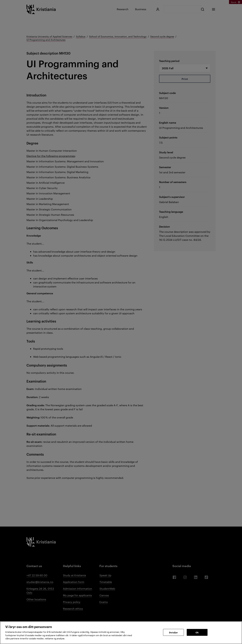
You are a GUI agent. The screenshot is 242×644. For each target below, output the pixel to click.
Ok (197, 632)
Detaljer (173, 632)
